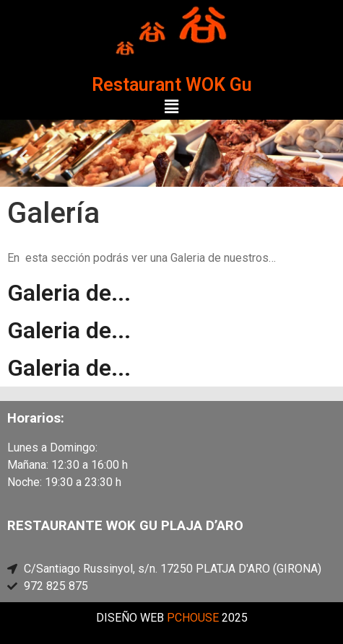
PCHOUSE (193, 618)
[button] (171, 107)
